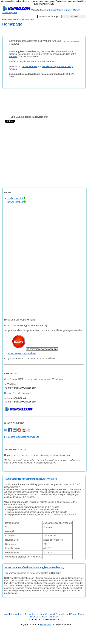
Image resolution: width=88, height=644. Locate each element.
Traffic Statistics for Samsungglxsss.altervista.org (30, 479)
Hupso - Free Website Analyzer (20, 393)
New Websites (47, 614)
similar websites (29, 66)
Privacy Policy (77, 614)
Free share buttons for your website (22, 437)
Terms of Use (62, 614)
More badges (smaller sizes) (22, 353)
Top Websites (31, 614)
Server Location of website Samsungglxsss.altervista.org (34, 567)
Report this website (72, 41)
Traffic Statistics (16, 198)
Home (6, 614)
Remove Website (38, 617)
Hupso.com (46, 625)
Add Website (17, 614)
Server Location (17, 202)
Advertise (53, 617)
